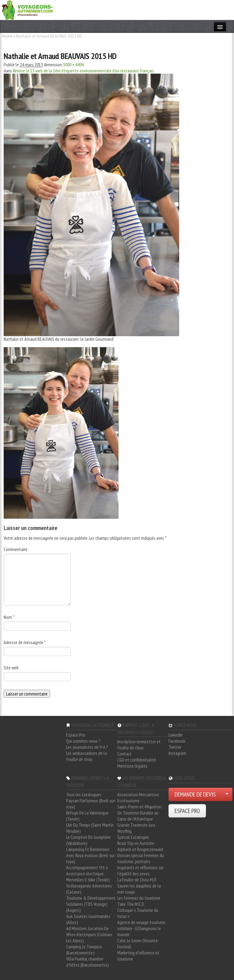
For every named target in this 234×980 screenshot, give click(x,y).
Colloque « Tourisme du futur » (138, 913)
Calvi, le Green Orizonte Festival (138, 943)
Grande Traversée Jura (136, 825)
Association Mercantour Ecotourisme (138, 797)
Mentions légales (132, 766)
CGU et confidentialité (137, 760)
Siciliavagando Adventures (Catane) (89, 889)
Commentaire (16, 549)
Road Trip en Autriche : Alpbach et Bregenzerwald (140, 846)
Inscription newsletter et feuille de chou (139, 745)
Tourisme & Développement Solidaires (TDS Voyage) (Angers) (91, 904)
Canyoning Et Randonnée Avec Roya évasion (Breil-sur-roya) (91, 855)
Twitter (175, 747)
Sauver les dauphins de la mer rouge (139, 889)
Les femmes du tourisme (139, 898)
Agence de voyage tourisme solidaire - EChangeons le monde (141, 928)
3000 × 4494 (73, 65)
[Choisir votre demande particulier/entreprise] (227, 794)
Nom (9, 617)
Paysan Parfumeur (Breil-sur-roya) (91, 804)
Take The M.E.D (131, 904)
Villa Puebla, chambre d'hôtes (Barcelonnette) (87, 962)
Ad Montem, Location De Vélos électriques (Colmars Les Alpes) (89, 934)
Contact (124, 754)
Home (7, 36)
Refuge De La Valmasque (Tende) (87, 816)
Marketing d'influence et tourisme (138, 956)
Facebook (177, 741)
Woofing (124, 831)
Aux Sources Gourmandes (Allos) (88, 919)
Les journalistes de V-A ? (87, 747)
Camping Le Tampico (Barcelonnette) (84, 950)
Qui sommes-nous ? (83, 741)
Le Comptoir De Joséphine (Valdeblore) (88, 840)
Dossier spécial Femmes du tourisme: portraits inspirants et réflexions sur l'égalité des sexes (141, 864)
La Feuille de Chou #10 (137, 880)
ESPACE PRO (187, 811)
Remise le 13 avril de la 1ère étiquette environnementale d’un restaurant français (83, 71)
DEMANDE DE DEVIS (195, 794)
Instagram (177, 753)
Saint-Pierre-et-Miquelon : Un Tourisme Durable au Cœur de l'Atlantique (140, 813)
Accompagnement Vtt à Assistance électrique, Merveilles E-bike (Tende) (88, 874)
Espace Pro (76, 735)
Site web (11, 668)
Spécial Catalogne (133, 837)
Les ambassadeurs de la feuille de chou (87, 756)
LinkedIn (175, 735)
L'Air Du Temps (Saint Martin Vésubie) (90, 828)
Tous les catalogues (84, 794)
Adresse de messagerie (25, 642)
